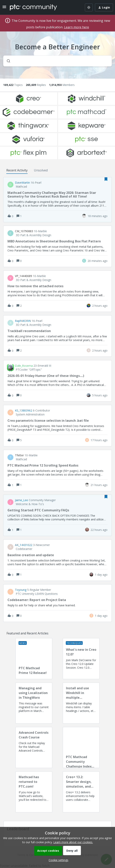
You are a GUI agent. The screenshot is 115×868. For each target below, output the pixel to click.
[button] (57, 860)
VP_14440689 (24, 276)
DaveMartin (22, 183)
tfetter (19, 455)
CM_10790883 (24, 231)
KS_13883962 (24, 411)
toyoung (21, 590)
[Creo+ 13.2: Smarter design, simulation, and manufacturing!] (81, 792)
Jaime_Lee (21, 500)
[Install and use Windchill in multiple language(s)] (81, 703)
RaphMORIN (23, 321)
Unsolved (41, 170)
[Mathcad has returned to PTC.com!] (34, 792)
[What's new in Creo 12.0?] (81, 659)
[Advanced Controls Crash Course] (34, 747)
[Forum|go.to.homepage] (33, 7)
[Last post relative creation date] (98, 216)
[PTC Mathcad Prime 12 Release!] (34, 659)
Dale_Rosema (24, 366)
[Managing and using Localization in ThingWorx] (34, 703)
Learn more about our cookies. (73, 842)
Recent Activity (17, 170)
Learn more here (77, 27)
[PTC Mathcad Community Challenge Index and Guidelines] (81, 747)
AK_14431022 (24, 545)
